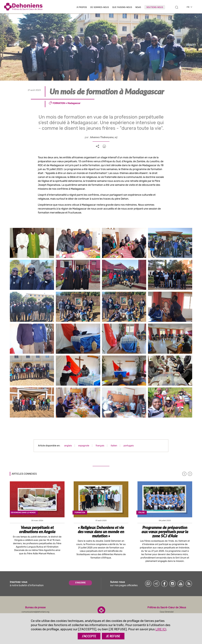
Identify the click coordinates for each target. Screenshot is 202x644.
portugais (129, 446)
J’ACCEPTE (89, 636)
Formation (59, 103)
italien (114, 446)
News (138, 7)
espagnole (84, 446)
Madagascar (74, 103)
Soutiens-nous (155, 7)
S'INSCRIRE (80, 583)
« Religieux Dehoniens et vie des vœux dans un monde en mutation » (101, 532)
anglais (68, 446)
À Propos (82, 7)
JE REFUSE (113, 636)
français (100, 446)
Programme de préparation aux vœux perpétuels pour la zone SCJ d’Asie (165, 532)
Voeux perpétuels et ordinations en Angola (37, 530)
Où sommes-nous (100, 7)
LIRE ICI (161, 629)
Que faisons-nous (122, 7)
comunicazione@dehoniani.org (35, 612)
